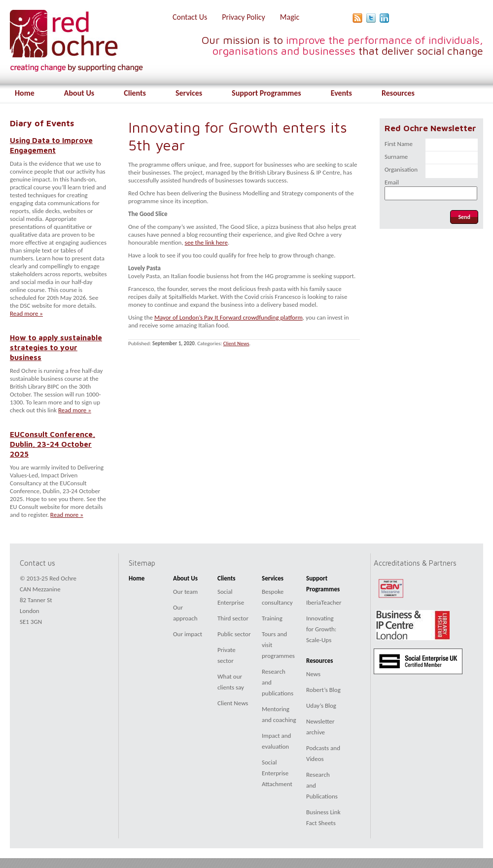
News (313, 674)
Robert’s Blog (323, 690)
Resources (398, 93)
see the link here (206, 242)
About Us (79, 93)
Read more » (26, 313)
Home (25, 93)
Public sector (234, 634)
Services (189, 93)
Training (272, 618)
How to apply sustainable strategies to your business (56, 347)
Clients (135, 93)
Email (392, 182)
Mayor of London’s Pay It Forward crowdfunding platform (229, 317)
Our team (185, 592)
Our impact (188, 634)
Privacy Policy (244, 17)
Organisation (401, 169)
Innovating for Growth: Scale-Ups (321, 629)
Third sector (233, 618)
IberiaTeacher (324, 602)
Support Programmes (266, 93)
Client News (236, 344)
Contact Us (190, 17)
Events (341, 93)
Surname (396, 157)
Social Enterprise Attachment (277, 773)
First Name (399, 144)
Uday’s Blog (321, 705)
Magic (290, 17)
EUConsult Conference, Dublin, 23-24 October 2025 (53, 444)
